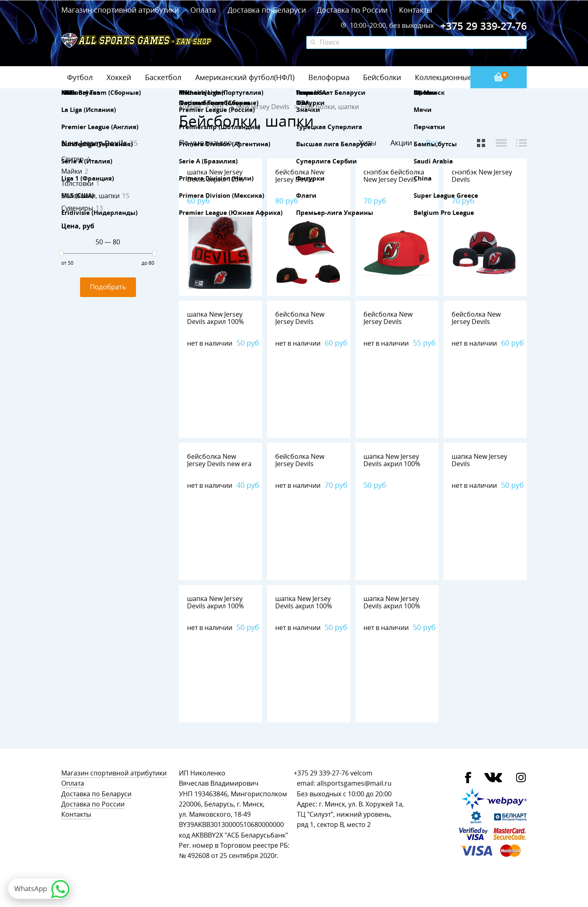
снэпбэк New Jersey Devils (482, 176)
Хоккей (119, 77)
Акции (401, 143)
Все (432, 143)
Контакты (416, 10)
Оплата (203, 10)
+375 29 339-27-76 (321, 773)
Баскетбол (163, 77)
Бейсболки (382, 77)
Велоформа (329, 77)
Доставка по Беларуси (267, 10)
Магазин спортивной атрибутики (121, 10)
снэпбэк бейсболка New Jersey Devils (394, 176)
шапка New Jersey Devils (479, 460)
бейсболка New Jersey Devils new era (219, 460)
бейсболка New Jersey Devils (300, 176)
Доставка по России (352, 10)
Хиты (368, 143)
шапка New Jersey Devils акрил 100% (215, 176)
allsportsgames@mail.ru (354, 783)
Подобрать (108, 287)
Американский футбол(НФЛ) (245, 77)
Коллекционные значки (457, 77)
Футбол (80, 77)
